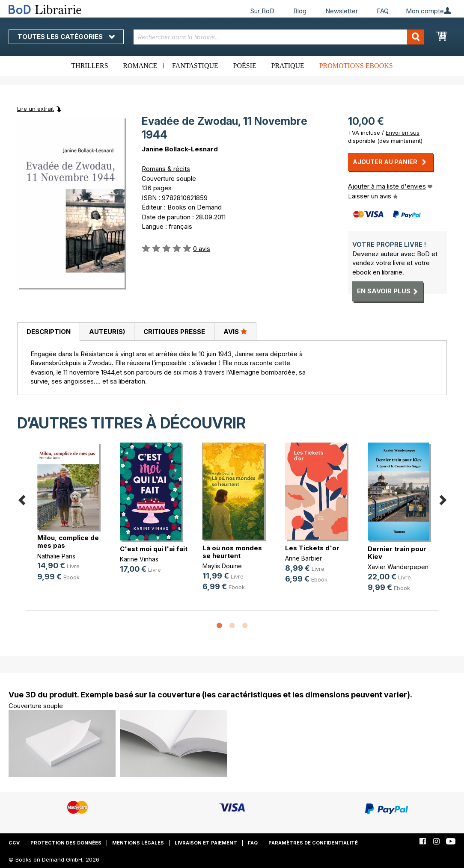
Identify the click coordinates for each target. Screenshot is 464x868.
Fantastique (195, 66)
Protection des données (66, 843)
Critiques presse (174, 332)
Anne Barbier (303, 558)
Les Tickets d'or (312, 548)
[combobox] (279, 37)
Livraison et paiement (206, 843)
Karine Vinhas (139, 559)
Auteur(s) (107, 332)
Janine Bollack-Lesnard (180, 149)
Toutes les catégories (66, 37)
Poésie (245, 66)
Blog (300, 11)
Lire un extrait (36, 109)
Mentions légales (138, 843)
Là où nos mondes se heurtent (232, 552)
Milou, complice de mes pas (68, 542)
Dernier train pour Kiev (397, 553)
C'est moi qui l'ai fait (154, 549)
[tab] (48, 332)
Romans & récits (166, 169)
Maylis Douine (222, 566)
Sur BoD (262, 11)
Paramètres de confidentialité (313, 843)
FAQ (383, 11)
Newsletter (342, 11)
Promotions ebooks (356, 66)
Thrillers (89, 66)
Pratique (288, 66)
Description (49, 332)
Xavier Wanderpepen (398, 567)
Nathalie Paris (56, 556)
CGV (14, 843)
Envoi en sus (403, 133)
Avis (235, 331)
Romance (140, 66)
